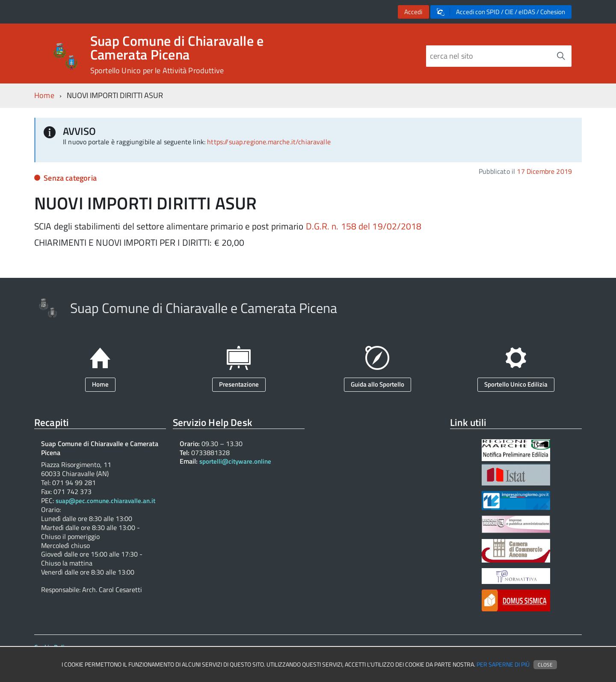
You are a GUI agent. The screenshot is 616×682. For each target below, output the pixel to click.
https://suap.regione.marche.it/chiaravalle (269, 142)
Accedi (413, 12)
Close (545, 665)
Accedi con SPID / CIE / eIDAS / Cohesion (501, 12)
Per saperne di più (503, 664)
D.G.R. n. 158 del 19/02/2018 (364, 226)
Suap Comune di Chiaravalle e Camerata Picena (177, 54)
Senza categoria (70, 178)
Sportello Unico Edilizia (516, 384)
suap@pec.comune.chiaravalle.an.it (105, 501)
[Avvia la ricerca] (561, 56)
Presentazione (239, 384)
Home (44, 95)
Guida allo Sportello (378, 384)
